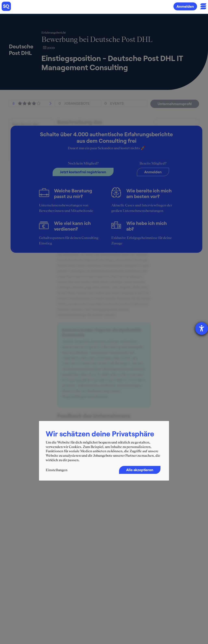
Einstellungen (57, 470)
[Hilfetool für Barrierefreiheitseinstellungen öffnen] (202, 329)
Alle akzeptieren (140, 470)
